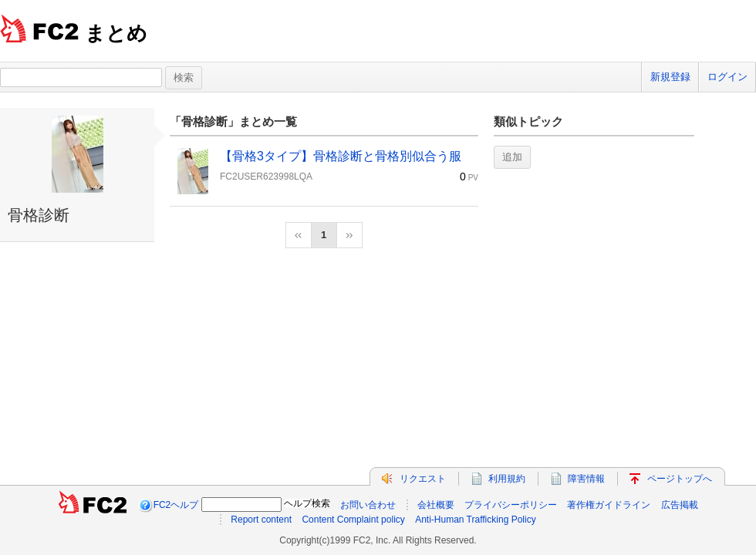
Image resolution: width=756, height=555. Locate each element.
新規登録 (670, 77)
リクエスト (423, 479)
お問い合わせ (368, 505)
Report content (261, 520)
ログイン (727, 77)
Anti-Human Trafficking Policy (476, 520)
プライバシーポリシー (511, 505)
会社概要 (436, 505)
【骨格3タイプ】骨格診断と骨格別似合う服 (341, 156)
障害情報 (586, 479)
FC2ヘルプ (176, 505)
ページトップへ (680, 479)
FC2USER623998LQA (266, 177)
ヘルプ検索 (307, 503)
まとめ (116, 33)
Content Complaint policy (353, 520)
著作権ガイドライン (609, 505)
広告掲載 (680, 505)
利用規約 (507, 479)
